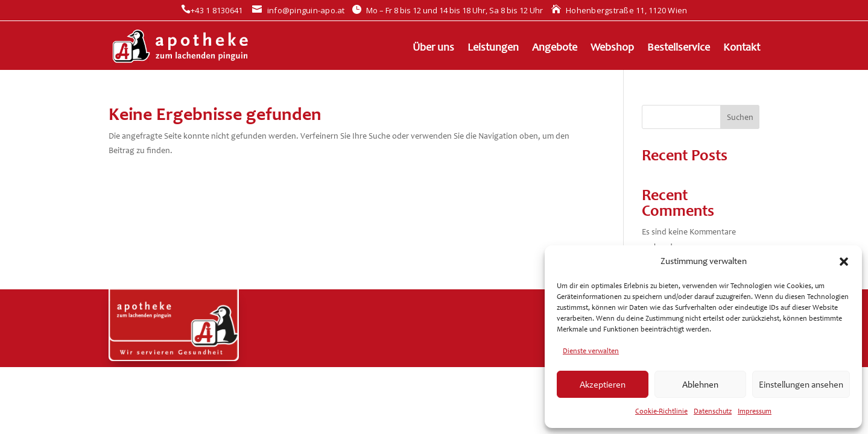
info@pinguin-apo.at (298, 10)
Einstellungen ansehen (801, 385)
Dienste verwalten (591, 351)
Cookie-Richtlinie (661, 411)
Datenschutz (713, 411)
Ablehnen (700, 385)
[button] (844, 262)
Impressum (755, 411)
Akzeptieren (603, 385)
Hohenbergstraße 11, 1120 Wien (619, 10)
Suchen (740, 117)
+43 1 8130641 (212, 10)
